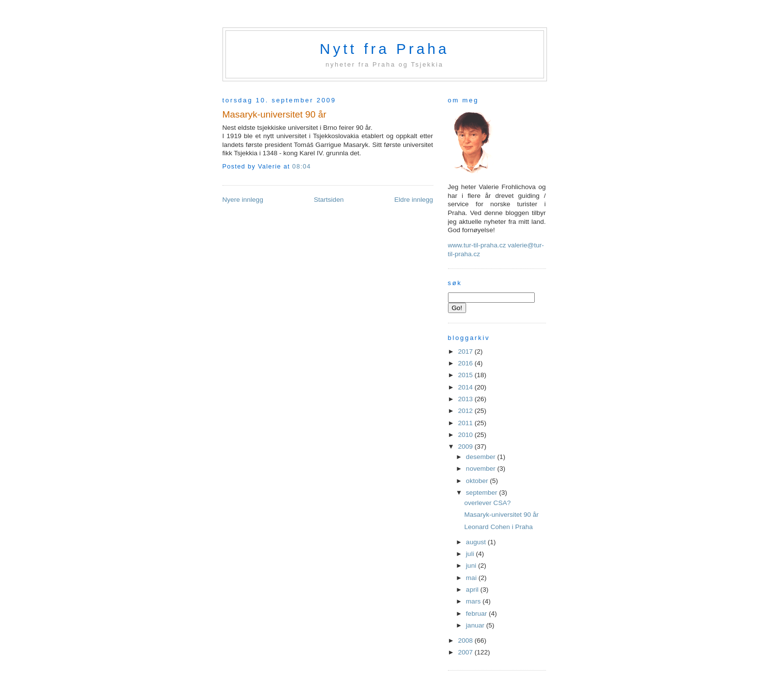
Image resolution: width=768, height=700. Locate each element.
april (473, 590)
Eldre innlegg (414, 200)
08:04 (301, 167)
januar (476, 625)
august (477, 542)
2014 (466, 387)
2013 (466, 399)
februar (478, 614)
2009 (466, 447)
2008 (466, 640)
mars (474, 601)
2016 (466, 363)
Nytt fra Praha (384, 49)
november (482, 469)
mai (472, 578)
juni (472, 566)
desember (482, 457)
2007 (466, 652)
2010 (466, 435)
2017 (466, 351)
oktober (478, 481)
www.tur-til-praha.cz (477, 245)
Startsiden (329, 200)
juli (471, 554)
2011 (466, 423)
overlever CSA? (487, 503)
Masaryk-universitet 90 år (274, 114)
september (483, 493)
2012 (466, 411)
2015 (466, 375)
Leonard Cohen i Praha (498, 527)
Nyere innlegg (243, 200)
